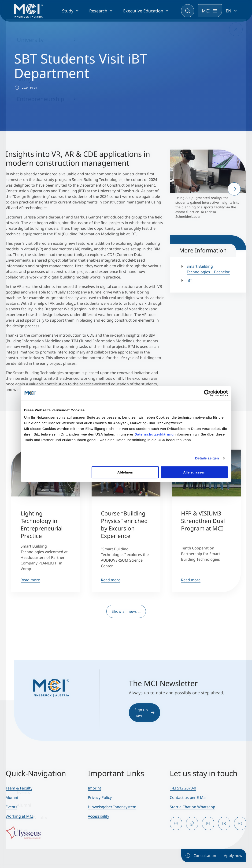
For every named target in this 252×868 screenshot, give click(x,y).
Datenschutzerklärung (154, 434)
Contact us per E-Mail (189, 797)
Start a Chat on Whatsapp (193, 807)
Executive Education (143, 11)
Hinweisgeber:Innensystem (112, 807)
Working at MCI (19, 816)
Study (68, 11)
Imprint (94, 788)
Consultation (201, 856)
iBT (189, 280)
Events (11, 807)
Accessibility (98, 816)
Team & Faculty (19, 788)
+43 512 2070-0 (183, 788)
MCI (206, 11)
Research (98, 11)
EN (229, 11)
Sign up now (145, 713)
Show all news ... (126, 611)
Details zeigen (207, 458)
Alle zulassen (194, 472)
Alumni (12, 797)
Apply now (233, 856)
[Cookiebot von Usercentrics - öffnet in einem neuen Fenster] (207, 393)
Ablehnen (125, 472)
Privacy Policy (100, 797)
